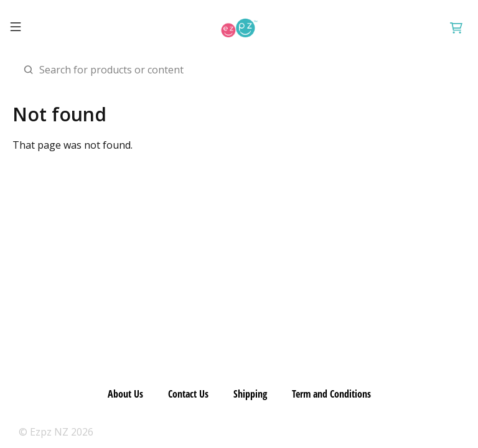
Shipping (250, 394)
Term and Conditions (331, 394)
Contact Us (188, 394)
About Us (125, 394)
